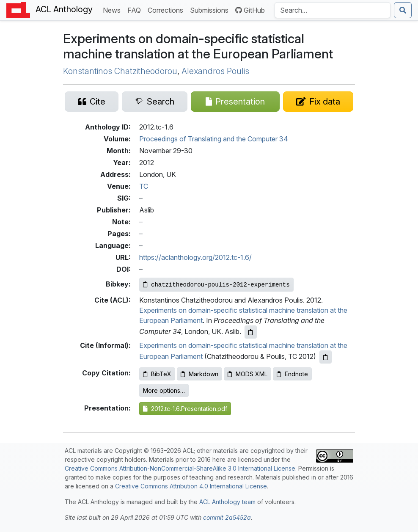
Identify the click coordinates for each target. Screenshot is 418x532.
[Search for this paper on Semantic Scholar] (155, 102)
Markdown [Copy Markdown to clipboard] (199, 374)
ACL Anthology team (227, 502)
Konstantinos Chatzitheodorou (120, 71)
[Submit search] (403, 10)
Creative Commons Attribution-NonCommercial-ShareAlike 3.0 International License (180, 468)
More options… (164, 390)
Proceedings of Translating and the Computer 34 (214, 139)
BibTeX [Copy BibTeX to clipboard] (157, 374)
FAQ (136, 10)
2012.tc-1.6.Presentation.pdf (185, 409)
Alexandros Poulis (215, 71)
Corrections (167, 10)
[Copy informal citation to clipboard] (326, 357)
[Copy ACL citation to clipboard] (251, 332)
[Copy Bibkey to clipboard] (216, 285)
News (113, 10)
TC (144, 186)
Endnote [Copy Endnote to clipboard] (292, 374)
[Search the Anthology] (333, 10)
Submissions (211, 10)
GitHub (250, 10)
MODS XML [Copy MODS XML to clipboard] (247, 374)
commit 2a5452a (227, 517)
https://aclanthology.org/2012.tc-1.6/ (195, 257)
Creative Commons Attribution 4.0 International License (191, 486)
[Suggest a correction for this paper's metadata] (318, 102)
